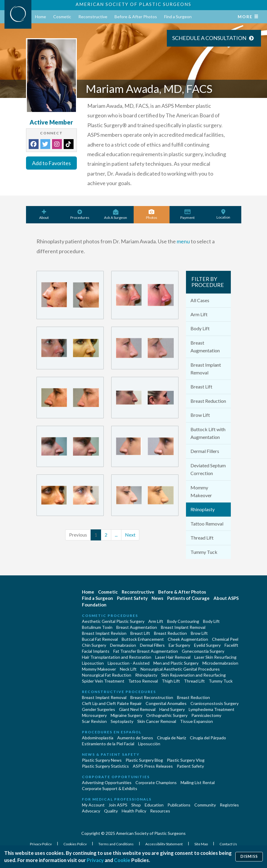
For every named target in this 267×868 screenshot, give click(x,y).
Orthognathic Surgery (167, 715)
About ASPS (226, 598)
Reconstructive (93, 17)
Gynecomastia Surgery (203, 651)
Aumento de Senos (135, 738)
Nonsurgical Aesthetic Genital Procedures (180, 669)
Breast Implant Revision (104, 633)
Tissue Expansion (196, 721)
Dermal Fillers (205, 451)
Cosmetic (62, 17)
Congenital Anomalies (166, 703)
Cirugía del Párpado (208, 738)
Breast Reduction (208, 401)
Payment (187, 215)
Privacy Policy (41, 844)
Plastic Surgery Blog (144, 760)
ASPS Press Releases (153, 766)
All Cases (200, 300)
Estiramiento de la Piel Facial (108, 744)
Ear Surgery (179, 645)
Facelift (231, 645)
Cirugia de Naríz (171, 738)
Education (154, 805)
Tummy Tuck (204, 552)
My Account (93, 805)
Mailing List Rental (198, 782)
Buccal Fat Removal (100, 639)
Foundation (94, 605)
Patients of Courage (188, 598)
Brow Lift (200, 415)
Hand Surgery (172, 709)
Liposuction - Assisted (129, 663)
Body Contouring (183, 621)
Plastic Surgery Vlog (186, 760)
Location (223, 214)
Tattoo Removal (207, 524)
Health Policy (134, 811)
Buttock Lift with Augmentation (208, 433)
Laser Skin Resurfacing (215, 657)
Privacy (95, 860)
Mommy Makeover (201, 491)
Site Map (201, 844)
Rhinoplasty (203, 509)
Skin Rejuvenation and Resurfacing (193, 675)
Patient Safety (132, 598)
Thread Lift (202, 538)
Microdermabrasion (220, 663)
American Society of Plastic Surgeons (133, 4)
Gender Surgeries (99, 709)
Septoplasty (122, 721)
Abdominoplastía (98, 738)
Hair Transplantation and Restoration (117, 657)
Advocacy (91, 811)
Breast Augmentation (205, 347)
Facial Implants (96, 651)
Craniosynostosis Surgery (215, 703)
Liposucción (149, 744)
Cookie (122, 860)
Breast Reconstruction (152, 697)
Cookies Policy (75, 844)
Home (41, 17)
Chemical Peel (225, 639)
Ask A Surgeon (116, 215)
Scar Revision (94, 721)
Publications (179, 805)
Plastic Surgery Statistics (105, 766)
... (116, 535)
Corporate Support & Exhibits (110, 788)
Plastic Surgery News (102, 760)
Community (205, 805)
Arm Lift (199, 314)
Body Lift (200, 328)
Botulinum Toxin (97, 627)
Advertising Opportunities (107, 782)
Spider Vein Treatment (103, 681)
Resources (160, 811)
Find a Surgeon (178, 17)
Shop (136, 805)
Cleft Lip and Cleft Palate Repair (112, 703)
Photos (152, 215)
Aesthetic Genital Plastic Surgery (113, 621)
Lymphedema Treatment (212, 709)
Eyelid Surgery (207, 645)
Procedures (80, 215)
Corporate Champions (156, 782)
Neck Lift (128, 669)
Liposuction (93, 663)
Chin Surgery (94, 645)
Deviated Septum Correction (208, 469)
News (157, 598)
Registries (229, 805)
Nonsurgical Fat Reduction (107, 675)
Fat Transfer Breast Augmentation (146, 651)
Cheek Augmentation (188, 639)
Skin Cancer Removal (157, 721)
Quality (111, 811)
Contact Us (228, 844)
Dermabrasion (123, 645)
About (44, 215)
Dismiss (249, 857)
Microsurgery (94, 715)
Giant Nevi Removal (137, 709)
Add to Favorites (51, 163)
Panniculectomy (206, 715)
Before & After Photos (136, 17)
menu (183, 241)
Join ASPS (118, 805)
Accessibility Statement (164, 844)
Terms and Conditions (116, 844)
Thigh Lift (171, 681)
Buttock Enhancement (143, 639)
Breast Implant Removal (206, 369)
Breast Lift (201, 387)
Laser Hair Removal (173, 657)
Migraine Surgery (126, 715)
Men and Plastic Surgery (176, 663)
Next (130, 535)
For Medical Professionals (117, 799)
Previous (78, 535)
